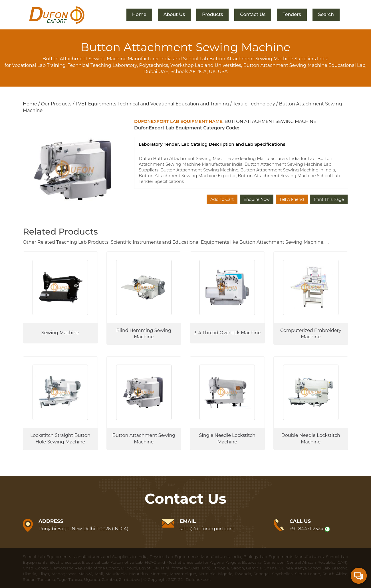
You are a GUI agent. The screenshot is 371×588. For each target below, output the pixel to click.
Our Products (56, 104)
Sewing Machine (60, 333)
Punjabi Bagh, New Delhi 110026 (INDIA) (83, 529)
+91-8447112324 (307, 529)
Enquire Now (256, 199)
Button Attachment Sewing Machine (144, 439)
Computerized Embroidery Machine (311, 334)
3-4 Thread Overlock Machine (227, 333)
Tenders (292, 14)
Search (326, 14)
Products (212, 14)
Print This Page (329, 199)
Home (139, 14)
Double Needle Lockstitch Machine (311, 439)
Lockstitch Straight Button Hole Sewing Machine (60, 439)
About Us (174, 14)
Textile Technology (254, 104)
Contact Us (253, 14)
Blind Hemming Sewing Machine (144, 334)
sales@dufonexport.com (207, 529)
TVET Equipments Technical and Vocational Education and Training (152, 104)
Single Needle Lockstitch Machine (227, 439)
